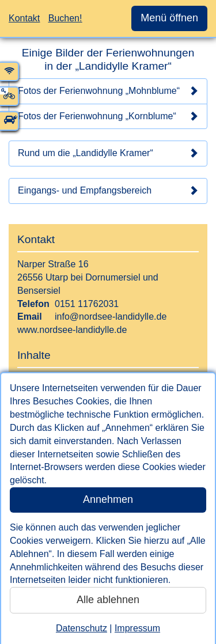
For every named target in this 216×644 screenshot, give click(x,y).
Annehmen (108, 499)
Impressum (137, 628)
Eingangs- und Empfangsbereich (108, 191)
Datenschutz (82, 628)
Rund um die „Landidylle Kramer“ (108, 153)
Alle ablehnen (108, 600)
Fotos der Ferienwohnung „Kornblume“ (108, 116)
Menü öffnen (169, 18)
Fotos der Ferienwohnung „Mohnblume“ (108, 91)
